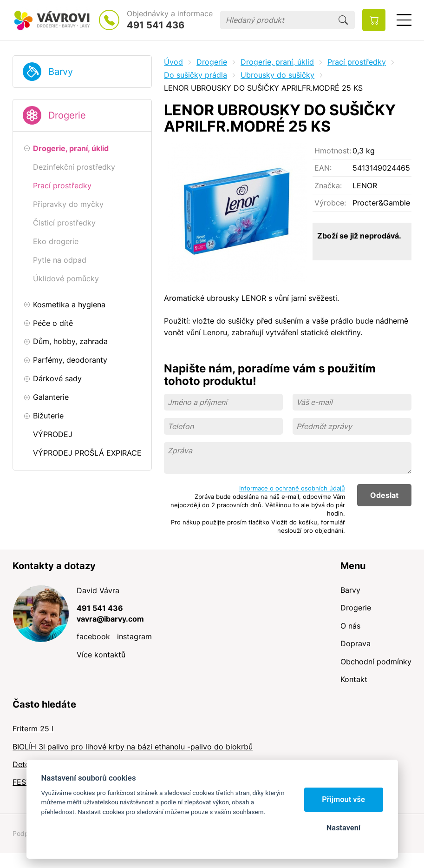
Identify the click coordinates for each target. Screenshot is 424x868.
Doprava (356, 643)
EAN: (323, 168)
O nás (350, 626)
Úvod (173, 62)
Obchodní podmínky (376, 662)
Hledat (343, 20)
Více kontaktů (101, 655)
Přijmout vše (343, 799)
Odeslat (384, 495)
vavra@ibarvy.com (110, 619)
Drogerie (67, 115)
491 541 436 (156, 25)
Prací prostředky (357, 62)
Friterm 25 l (33, 729)
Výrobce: (330, 203)
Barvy (61, 72)
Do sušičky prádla (196, 75)
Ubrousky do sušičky (277, 75)
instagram (134, 636)
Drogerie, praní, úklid (277, 62)
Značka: (328, 186)
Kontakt (354, 679)
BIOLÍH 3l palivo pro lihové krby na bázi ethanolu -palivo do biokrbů (133, 747)
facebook (93, 636)
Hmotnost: (333, 151)
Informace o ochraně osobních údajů (292, 488)
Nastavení (343, 828)
